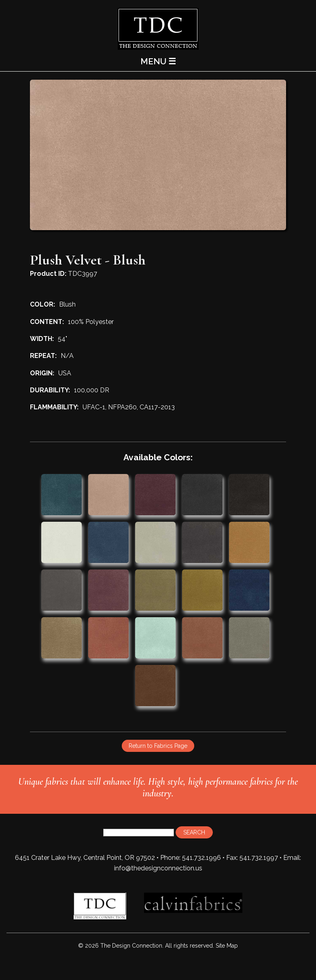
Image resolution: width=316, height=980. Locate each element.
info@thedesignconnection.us (158, 868)
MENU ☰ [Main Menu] (158, 61)
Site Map (227, 946)
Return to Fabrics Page (158, 746)
